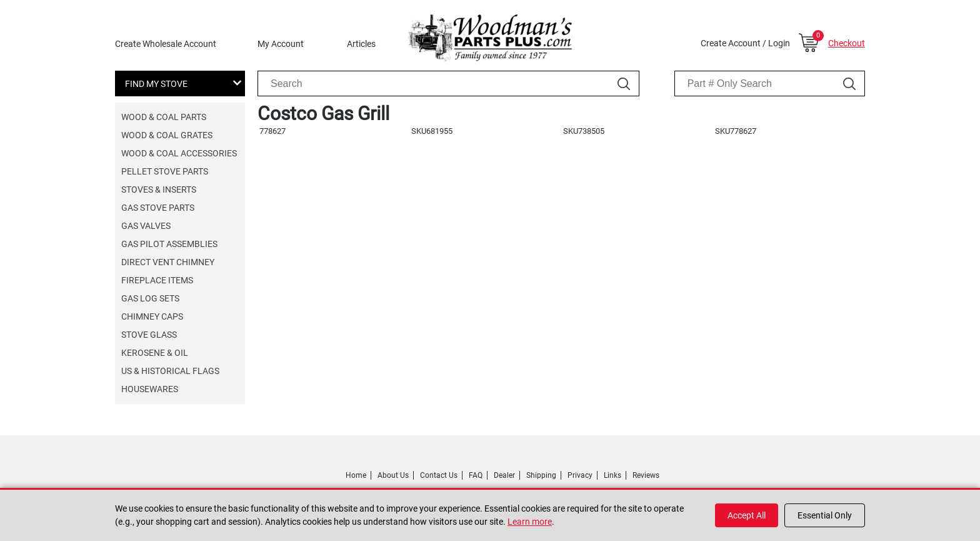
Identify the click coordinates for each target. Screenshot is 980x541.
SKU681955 (432, 131)
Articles (361, 44)
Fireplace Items (157, 280)
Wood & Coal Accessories (179, 153)
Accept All (747, 515)
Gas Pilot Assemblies (169, 244)
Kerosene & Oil (155, 353)
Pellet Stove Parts (165, 171)
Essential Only (825, 515)
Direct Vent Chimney (168, 262)
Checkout (847, 43)
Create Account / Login (745, 43)
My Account (281, 44)
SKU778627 (736, 131)
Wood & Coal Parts (164, 117)
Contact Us (439, 475)
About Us (393, 475)
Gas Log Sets (150, 298)
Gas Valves (146, 226)
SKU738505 (584, 131)
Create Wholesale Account (166, 44)
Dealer (504, 475)
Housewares (150, 389)
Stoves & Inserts (159, 190)
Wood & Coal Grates (167, 135)
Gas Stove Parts (158, 208)
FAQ (476, 475)
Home (356, 475)
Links (612, 475)
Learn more (530, 522)
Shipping (541, 475)
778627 (272, 131)
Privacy (580, 475)
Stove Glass (149, 335)
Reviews (646, 475)
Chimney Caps (152, 316)
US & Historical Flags (170, 371)
